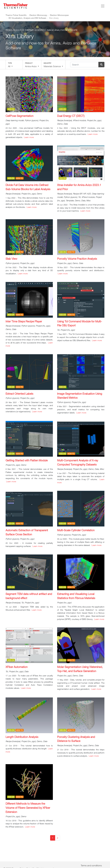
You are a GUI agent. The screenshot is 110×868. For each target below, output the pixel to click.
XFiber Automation (17, 667)
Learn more (29, 137)
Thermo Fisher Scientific (16, 15)
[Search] (84, 65)
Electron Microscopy (38, 15)
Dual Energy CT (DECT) (71, 116)
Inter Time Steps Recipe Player (24, 321)
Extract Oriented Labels (19, 394)
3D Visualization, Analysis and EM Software (27, 18)
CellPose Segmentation (19, 116)
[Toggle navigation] (103, 6)
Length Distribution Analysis (22, 737)
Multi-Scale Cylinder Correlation (76, 530)
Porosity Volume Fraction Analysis (77, 259)
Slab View (11, 259)
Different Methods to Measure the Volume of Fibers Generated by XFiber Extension (28, 808)
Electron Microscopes (59, 15)
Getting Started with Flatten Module (27, 460)
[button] (14, 65)
